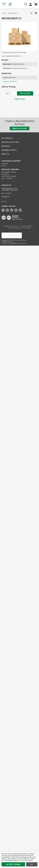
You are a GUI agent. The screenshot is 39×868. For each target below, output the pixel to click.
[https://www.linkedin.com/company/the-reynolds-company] (12, 210)
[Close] (32, 864)
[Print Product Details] (36, 13)
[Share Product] (31, 13)
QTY (8, 93)
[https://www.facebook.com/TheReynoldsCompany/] (4, 210)
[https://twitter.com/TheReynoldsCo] (8, 210)
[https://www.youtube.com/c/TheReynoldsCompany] (21, 210)
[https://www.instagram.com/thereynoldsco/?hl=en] (16, 210)
